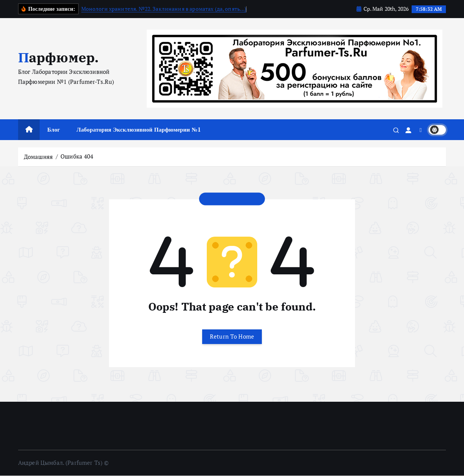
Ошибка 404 (77, 156)
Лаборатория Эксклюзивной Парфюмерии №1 (139, 129)
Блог (54, 129)
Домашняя (38, 156)
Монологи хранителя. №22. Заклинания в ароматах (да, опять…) (164, 9)
